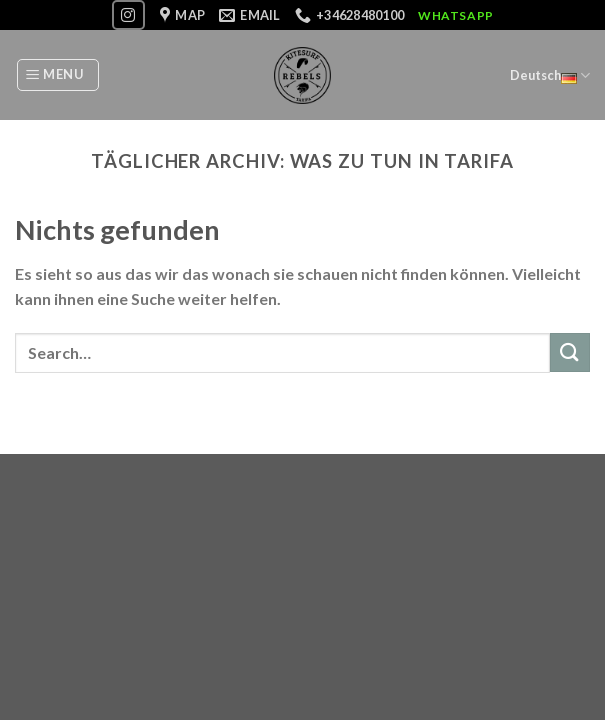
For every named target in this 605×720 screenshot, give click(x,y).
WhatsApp (456, 15)
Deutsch (550, 75)
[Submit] (570, 352)
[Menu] (58, 75)
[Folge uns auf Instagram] (128, 14)
